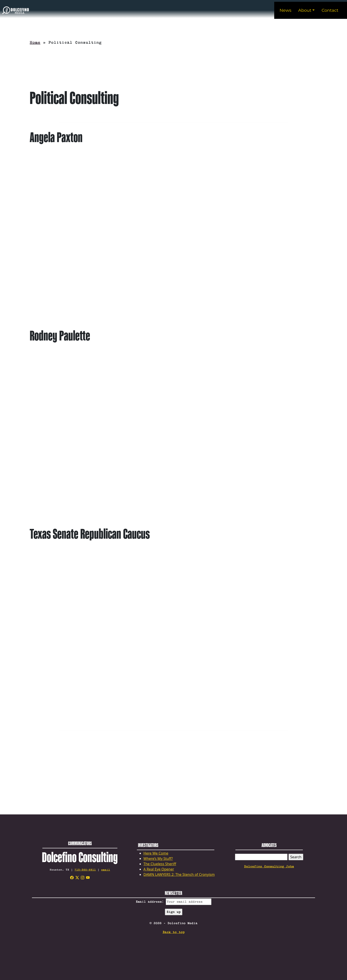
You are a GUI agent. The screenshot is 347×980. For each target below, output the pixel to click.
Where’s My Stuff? (158, 859)
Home (35, 43)
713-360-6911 (85, 870)
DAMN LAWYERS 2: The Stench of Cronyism (179, 874)
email (106, 870)
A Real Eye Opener (159, 869)
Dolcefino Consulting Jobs (269, 867)
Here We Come (156, 853)
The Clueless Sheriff (160, 864)
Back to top (174, 932)
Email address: (174, 902)
